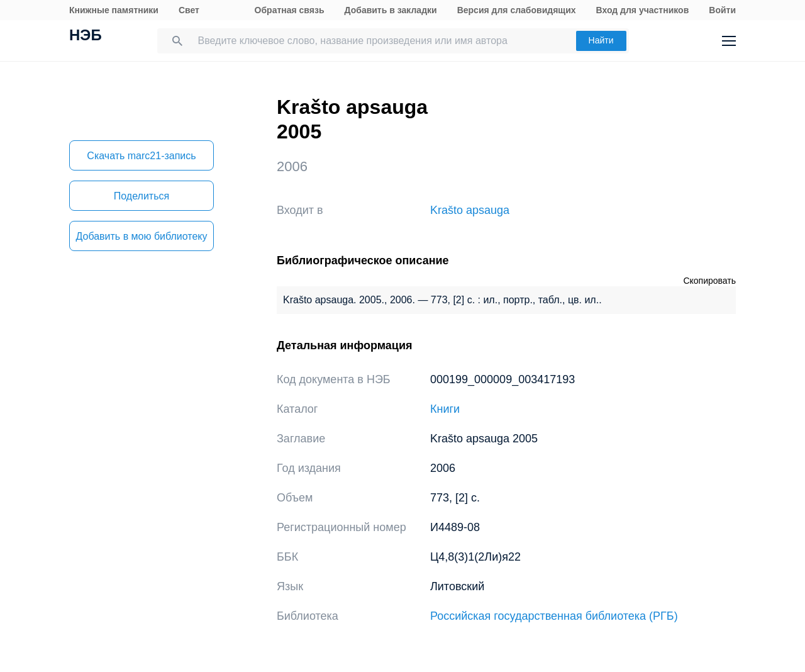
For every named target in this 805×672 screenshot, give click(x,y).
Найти (601, 40)
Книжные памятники (114, 10)
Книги (445, 409)
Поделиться (142, 196)
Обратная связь (290, 10)
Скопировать (709, 281)
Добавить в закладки (391, 10)
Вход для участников (643, 10)
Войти (722, 10)
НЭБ (86, 36)
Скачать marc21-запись (141, 156)
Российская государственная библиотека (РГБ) (554, 616)
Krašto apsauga (470, 210)
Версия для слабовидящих (517, 10)
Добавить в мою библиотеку (141, 236)
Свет (189, 10)
